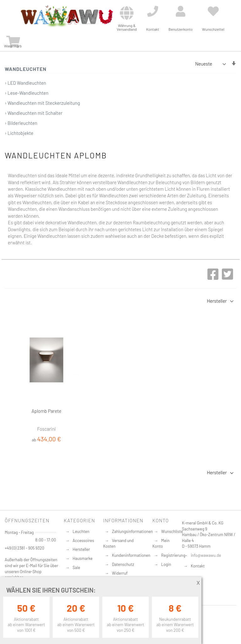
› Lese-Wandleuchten (27, 93)
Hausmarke (83, 558)
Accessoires (83, 540)
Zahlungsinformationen (132, 531)
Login (166, 564)
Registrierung (173, 555)
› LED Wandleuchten (25, 83)
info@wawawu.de (206, 555)
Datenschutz (123, 564)
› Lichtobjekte (19, 133)
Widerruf (120, 573)
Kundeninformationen (131, 555)
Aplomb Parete (47, 411)
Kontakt (198, 566)
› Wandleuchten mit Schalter (34, 113)
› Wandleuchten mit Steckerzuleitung (42, 103)
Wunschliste (172, 531)
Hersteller (81, 549)
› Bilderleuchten (21, 123)
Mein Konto (161, 543)
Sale (76, 567)
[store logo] (67, 16)
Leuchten (81, 531)
